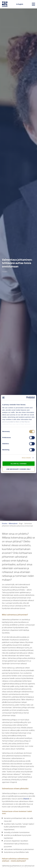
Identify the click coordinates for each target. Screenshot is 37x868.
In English (20, 4)
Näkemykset (13, 524)
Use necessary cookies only (18, 469)
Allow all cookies (18, 464)
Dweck (26, 799)
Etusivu (5, 524)
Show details (26, 458)
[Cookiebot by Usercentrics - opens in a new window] (26, 398)
